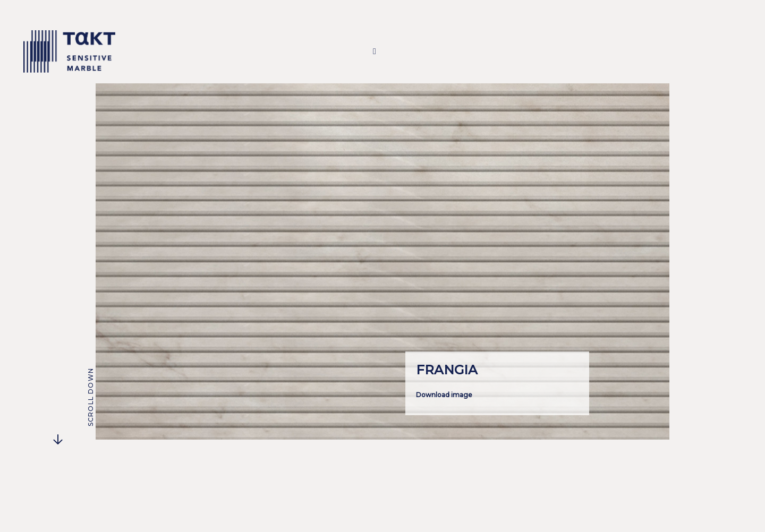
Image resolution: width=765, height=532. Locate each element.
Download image (444, 395)
